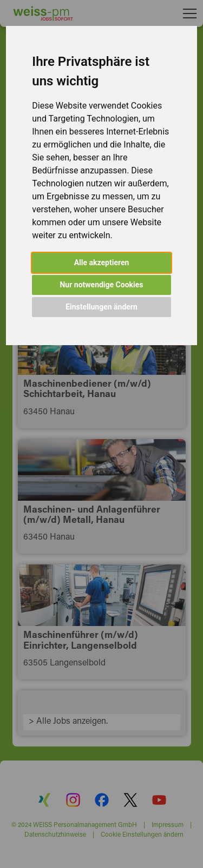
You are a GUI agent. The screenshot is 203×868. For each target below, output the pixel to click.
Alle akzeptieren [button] (102, 263)
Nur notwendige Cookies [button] (101, 285)
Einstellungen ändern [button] (101, 307)
